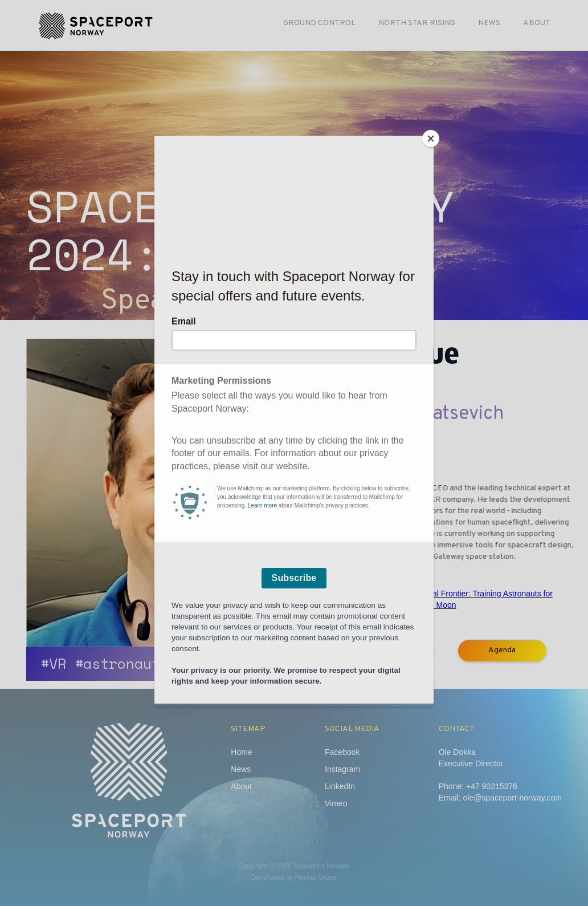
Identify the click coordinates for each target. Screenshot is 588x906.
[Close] (431, 139)
